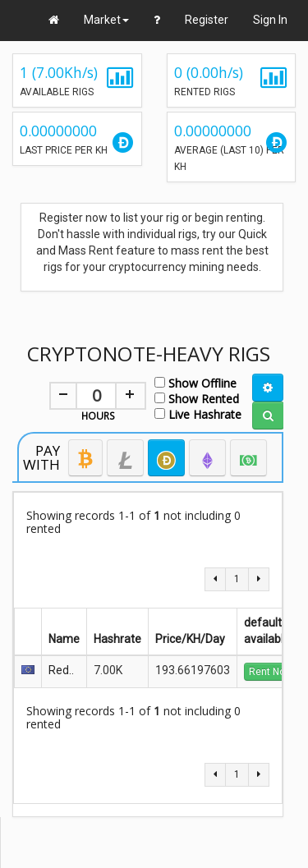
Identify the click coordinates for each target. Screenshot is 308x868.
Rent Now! (272, 672)
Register (207, 20)
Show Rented (197, 398)
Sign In (270, 20)
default (266, 622)
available (267, 639)
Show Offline (195, 382)
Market (106, 20)
